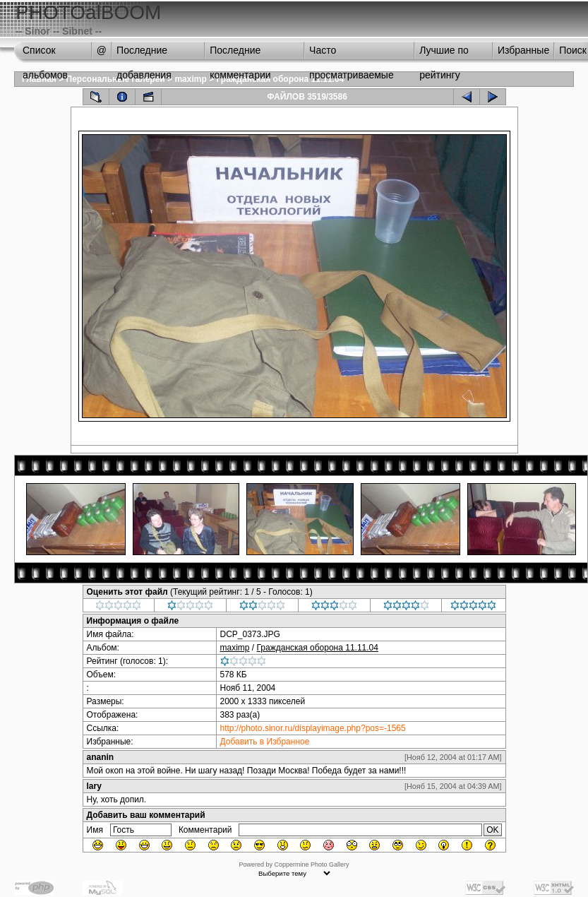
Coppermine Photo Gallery (311, 865)
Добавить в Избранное (265, 742)
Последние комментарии (240, 54)
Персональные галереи (116, 79)
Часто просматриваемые (352, 54)
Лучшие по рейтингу (444, 54)
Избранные (523, 50)
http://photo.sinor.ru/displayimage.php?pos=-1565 (313, 728)
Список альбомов (45, 54)
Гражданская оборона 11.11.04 (280, 79)
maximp (190, 79)
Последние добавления (144, 54)
